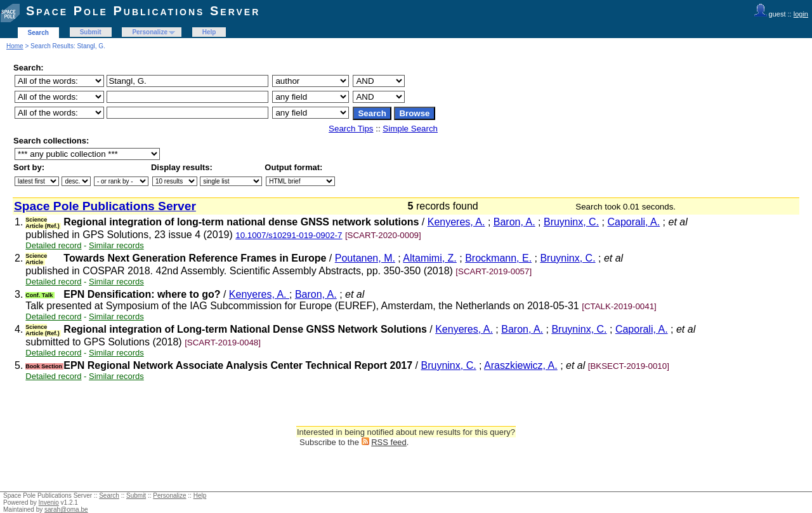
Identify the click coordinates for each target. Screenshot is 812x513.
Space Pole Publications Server (143, 11)
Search (38, 33)
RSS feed (389, 442)
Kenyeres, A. (456, 222)
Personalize (150, 32)
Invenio (49, 503)
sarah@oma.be (66, 510)
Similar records (116, 245)
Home (15, 46)
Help (209, 32)
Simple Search (410, 129)
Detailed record (53, 245)
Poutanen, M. (365, 258)
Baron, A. (514, 222)
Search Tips (351, 129)
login (801, 14)
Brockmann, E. (498, 258)
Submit (91, 32)
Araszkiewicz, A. (521, 365)
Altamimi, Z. (429, 258)
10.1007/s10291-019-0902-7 (289, 235)
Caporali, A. (633, 222)
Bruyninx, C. (571, 222)
